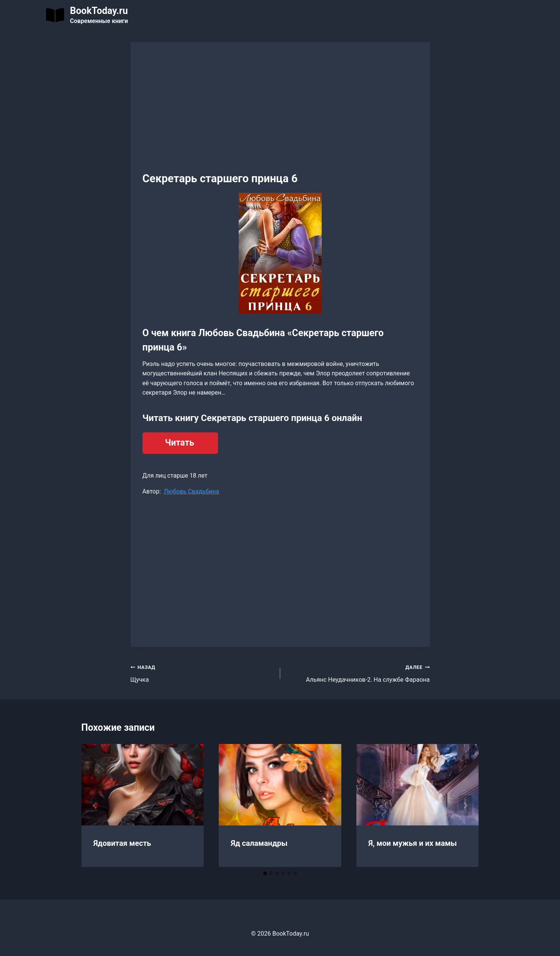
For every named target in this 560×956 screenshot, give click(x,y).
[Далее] (465, 805)
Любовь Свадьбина (191, 491)
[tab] (265, 873)
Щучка (202, 673)
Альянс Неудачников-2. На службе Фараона (358, 673)
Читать (180, 443)
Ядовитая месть (122, 843)
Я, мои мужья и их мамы (413, 843)
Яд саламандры (259, 843)
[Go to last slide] (95, 805)
